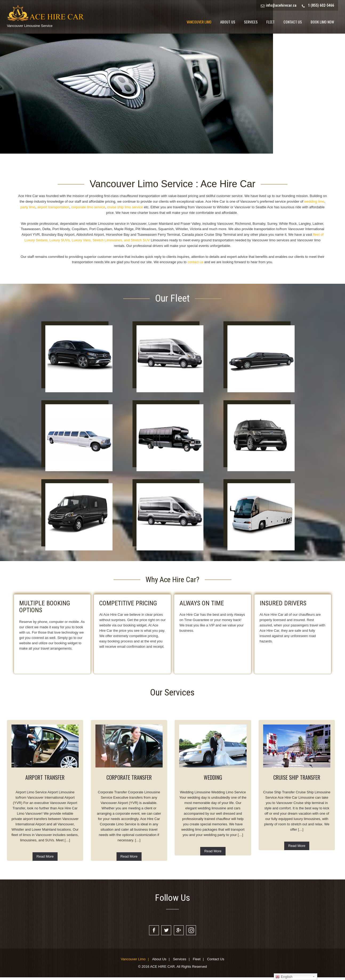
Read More (45, 856)
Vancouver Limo (199, 22)
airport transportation (53, 207)
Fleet (270, 22)
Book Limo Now (322, 22)
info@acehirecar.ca (281, 5)
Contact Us (293, 22)
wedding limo (314, 201)
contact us (195, 262)
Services (251, 22)
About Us (228, 22)
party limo (28, 207)
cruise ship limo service (125, 207)
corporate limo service (88, 207)
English (284, 977)
